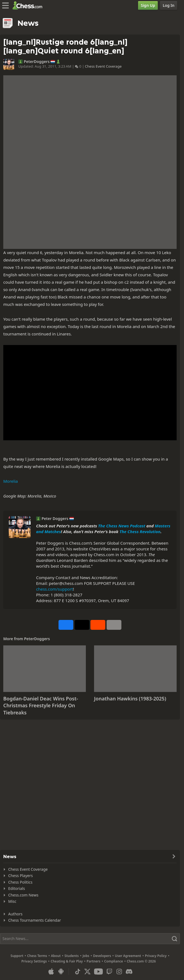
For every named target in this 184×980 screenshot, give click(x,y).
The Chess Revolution (140, 531)
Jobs (86, 956)
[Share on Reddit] (98, 625)
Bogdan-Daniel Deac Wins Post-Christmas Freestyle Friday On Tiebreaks (41, 705)
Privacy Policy (156, 956)
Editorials (17, 888)
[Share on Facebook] (66, 625)
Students (72, 956)
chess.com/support (55, 589)
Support (17, 956)
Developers (102, 956)
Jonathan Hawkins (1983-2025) (130, 699)
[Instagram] (119, 972)
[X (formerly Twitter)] (87, 972)
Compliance (114, 961)
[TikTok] (78, 972)
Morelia (11, 481)
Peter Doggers (55, 519)
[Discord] (129, 972)
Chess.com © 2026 (141, 961)
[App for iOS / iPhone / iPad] (51, 972)
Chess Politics (20, 882)
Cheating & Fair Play (67, 961)
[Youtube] (98, 972)
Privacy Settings (34, 961)
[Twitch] (109, 972)
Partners (94, 961)
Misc (12, 901)
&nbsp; (90, 393)
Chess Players (21, 876)
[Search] (90, 939)
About (56, 956)
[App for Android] (61, 972)
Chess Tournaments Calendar (35, 920)
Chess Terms (37, 956)
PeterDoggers (37, 62)
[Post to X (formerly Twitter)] (82, 625)
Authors (15, 914)
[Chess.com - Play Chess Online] (29, 5)
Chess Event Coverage (103, 66)
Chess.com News (23, 895)
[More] (114, 625)
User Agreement (128, 956)
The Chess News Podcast (122, 526)
